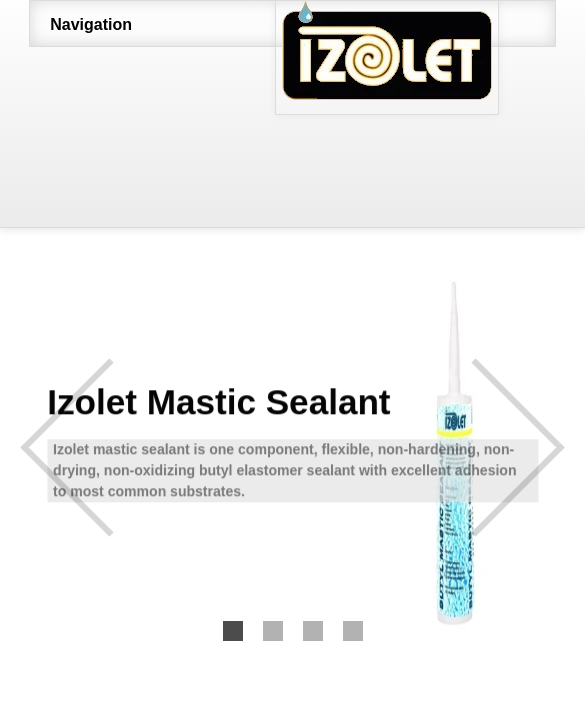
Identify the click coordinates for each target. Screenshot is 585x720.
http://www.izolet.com (444, 57)
